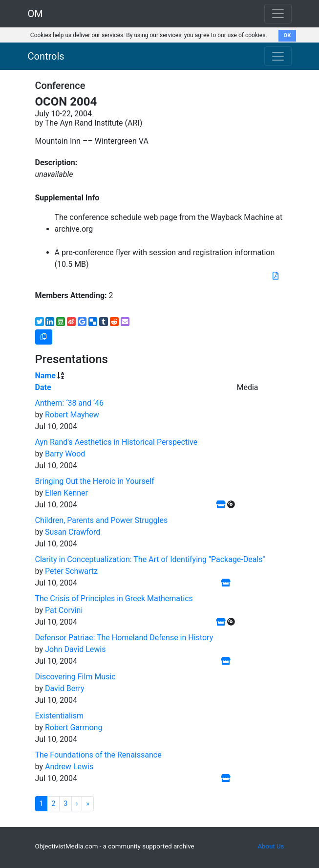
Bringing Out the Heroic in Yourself (95, 481)
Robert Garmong (74, 727)
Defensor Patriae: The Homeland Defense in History (124, 638)
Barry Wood (65, 454)
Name (45, 376)
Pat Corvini (64, 610)
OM (35, 14)
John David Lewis (75, 649)
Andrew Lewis (69, 767)
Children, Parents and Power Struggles (102, 520)
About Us (271, 846)
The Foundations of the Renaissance (98, 755)
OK (287, 35)
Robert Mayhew (72, 415)
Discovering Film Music (75, 677)
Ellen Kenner (66, 493)
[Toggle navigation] (278, 56)
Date (43, 387)
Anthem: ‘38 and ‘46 (70, 403)
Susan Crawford (73, 532)
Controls (46, 56)
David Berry (65, 688)
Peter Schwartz (71, 571)
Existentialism (60, 716)
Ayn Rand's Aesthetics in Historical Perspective (117, 442)
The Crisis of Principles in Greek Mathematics (114, 598)
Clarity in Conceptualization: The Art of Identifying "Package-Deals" (150, 559)
